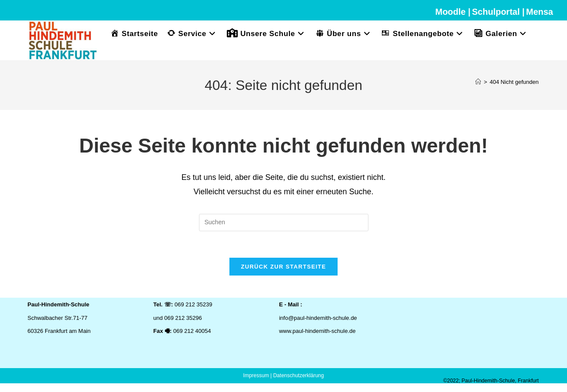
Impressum (256, 375)
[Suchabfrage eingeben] (284, 223)
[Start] (478, 82)
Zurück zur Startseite (283, 267)
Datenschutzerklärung (299, 375)
